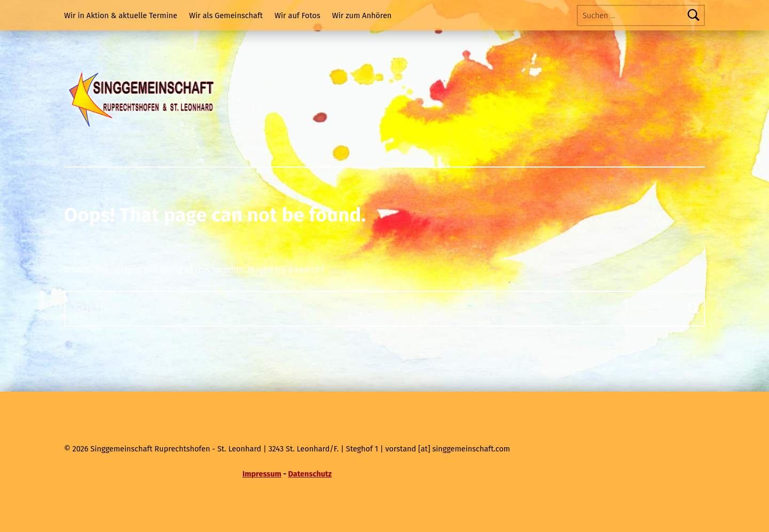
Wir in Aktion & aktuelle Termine (121, 15)
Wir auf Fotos (297, 15)
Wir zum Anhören (362, 15)
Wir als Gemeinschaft (226, 15)
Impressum (262, 474)
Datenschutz (310, 474)
